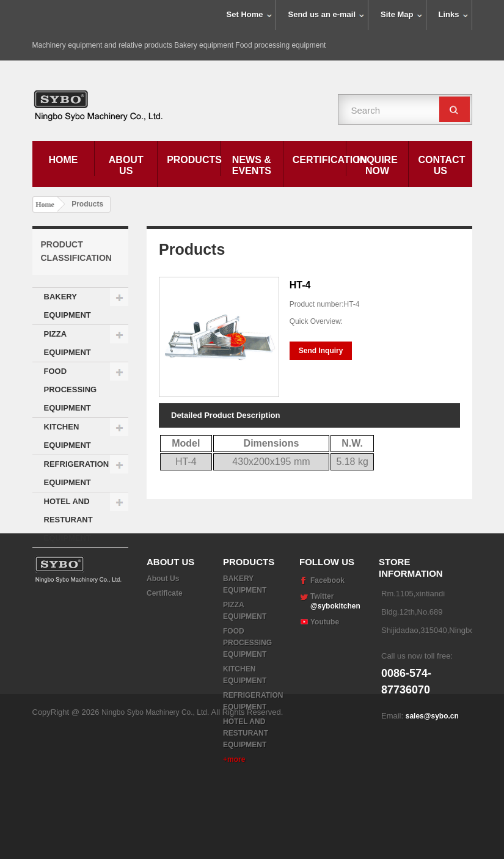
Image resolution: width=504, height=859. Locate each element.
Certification (319, 160)
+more (234, 811)
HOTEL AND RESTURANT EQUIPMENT (68, 520)
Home (63, 160)
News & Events (252, 165)
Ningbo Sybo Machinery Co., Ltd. (156, 841)
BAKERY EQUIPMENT (68, 306)
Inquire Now (377, 165)
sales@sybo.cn (432, 767)
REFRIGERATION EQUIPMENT (77, 473)
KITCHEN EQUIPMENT (68, 436)
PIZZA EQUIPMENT (68, 343)
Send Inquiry (321, 351)
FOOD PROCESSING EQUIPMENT (71, 389)
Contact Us (441, 165)
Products (193, 160)
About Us (126, 165)
